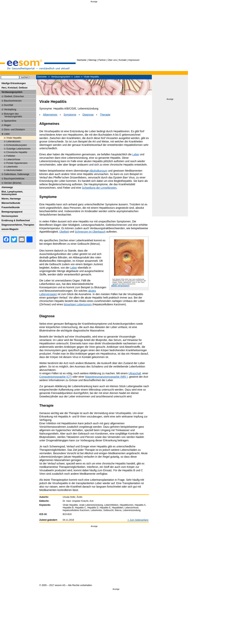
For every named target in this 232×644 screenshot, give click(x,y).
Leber (77, 77)
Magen (7, 125)
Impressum (134, 60)
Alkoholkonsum (98, 171)
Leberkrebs (12, 167)
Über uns (112, 60)
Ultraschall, (135, 373)
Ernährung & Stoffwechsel (16, 220)
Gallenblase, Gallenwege (17, 174)
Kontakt (123, 60)
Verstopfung (10, 109)
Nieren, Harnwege (11, 199)
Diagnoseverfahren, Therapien (18, 225)
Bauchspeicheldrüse (14, 179)
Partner (102, 60)
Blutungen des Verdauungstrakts (13, 115)
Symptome (70, 115)
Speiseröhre (10, 121)
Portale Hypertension (17, 163)
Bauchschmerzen (13, 101)
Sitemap (92, 60)
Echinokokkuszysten (17, 145)
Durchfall (8, 105)
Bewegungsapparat (12, 212)
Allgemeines (50, 115)
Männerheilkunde (11, 203)
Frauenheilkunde (11, 207)
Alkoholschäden (14, 170)
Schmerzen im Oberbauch (90, 232)
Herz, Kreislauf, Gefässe (14, 88)
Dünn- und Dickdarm (14, 130)
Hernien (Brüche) (13, 183)
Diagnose (88, 115)
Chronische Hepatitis (17, 152)
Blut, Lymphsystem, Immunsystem (12, 193)
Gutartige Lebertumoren (18, 149)
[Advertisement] (94, 30)
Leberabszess (13, 141)
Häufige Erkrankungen (14, 83)
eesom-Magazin (10, 229)
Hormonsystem (10, 216)
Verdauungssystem (61, 77)
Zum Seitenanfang (139, 520)
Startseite (82, 60)
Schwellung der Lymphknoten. (100, 188)
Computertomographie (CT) (55, 377)
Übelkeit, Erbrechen (14, 96)
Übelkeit (64, 232)
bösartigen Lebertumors (78, 304)
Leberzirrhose (13, 159)
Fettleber (11, 156)
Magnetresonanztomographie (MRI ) (106, 377)
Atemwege (7, 187)
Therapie (105, 115)
